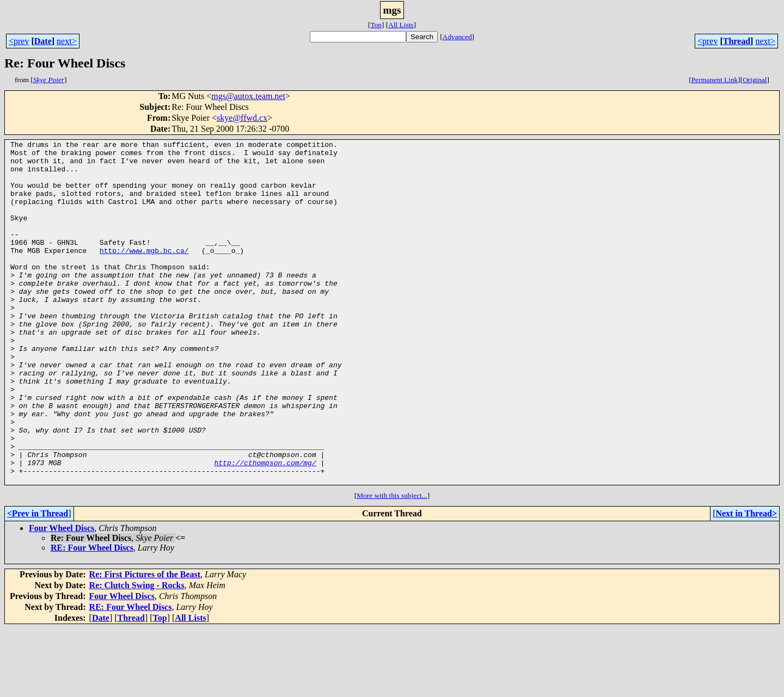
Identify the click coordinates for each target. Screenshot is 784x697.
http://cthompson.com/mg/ (265, 528)
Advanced (457, 37)
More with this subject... (392, 564)
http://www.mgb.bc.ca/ (144, 273)
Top (376, 25)
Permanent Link (715, 80)
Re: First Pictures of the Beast (145, 643)
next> (67, 41)
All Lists (401, 25)
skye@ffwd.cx (242, 118)
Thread (737, 41)
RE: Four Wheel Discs (92, 616)
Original (755, 80)
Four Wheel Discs (62, 597)
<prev (19, 41)
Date (43, 41)
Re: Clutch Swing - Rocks (137, 654)
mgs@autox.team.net (248, 96)
